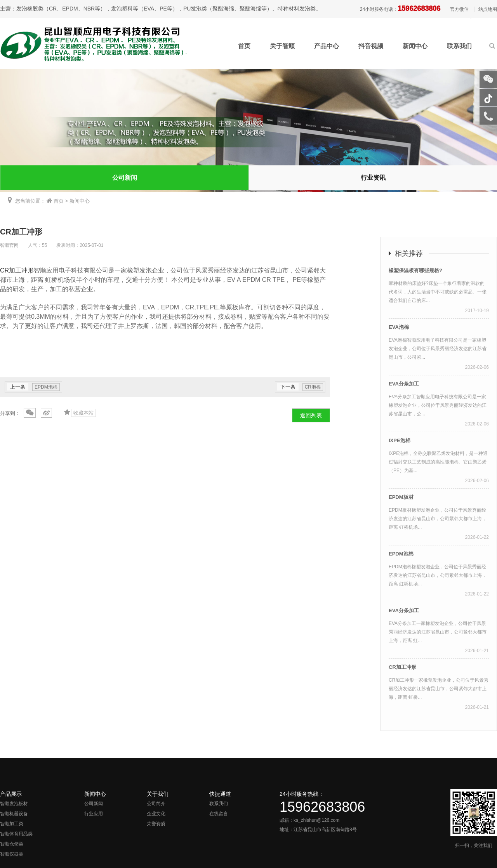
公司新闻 (125, 178)
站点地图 (488, 9)
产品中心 (327, 46)
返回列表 (311, 415)
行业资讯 (373, 178)
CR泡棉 (313, 387)
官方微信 (459, 9)
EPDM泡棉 (46, 387)
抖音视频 (371, 46)
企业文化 (156, 814)
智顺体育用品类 (16, 834)
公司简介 (156, 804)
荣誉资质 (156, 824)
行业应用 (94, 814)
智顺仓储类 (12, 844)
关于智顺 (282, 46)
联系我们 (459, 46)
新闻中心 (415, 46)
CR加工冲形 (17, 270)
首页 (244, 46)
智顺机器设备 (14, 814)
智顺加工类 (12, 824)
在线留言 (219, 814)
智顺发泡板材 (14, 804)
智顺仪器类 (12, 854)
